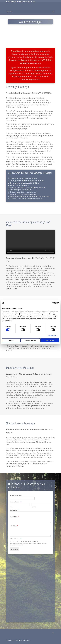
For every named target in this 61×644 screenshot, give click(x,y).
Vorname (12, 507)
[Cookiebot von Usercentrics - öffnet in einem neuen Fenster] (52, 303)
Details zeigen (52, 336)
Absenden (15, 549)
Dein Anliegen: (14, 526)
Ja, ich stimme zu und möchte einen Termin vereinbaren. (26, 541)
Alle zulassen (50, 340)
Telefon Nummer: (15, 517)
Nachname (33, 507)
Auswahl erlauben (30, 340)
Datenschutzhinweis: (16, 539)
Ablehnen (11, 340)
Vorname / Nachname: (16, 502)
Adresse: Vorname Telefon (16, 495)
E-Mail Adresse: (14, 510)
